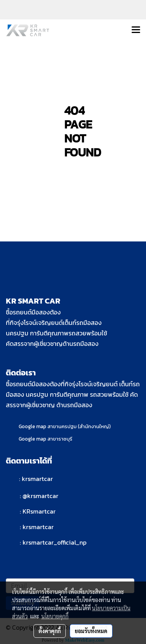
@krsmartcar (40, 496)
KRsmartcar (39, 511)
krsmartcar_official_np (55, 542)
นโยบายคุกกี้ (55, 616)
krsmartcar (37, 479)
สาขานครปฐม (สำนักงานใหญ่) (79, 426)
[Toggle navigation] (136, 30)
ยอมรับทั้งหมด (91, 631)
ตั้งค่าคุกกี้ (50, 631)
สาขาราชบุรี (60, 439)
